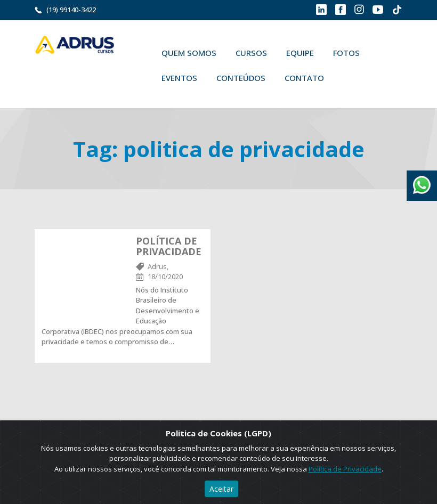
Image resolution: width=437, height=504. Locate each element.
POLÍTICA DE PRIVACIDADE (169, 246)
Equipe (300, 53)
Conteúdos (241, 78)
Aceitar (221, 489)
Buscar (349, 78)
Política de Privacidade (345, 469)
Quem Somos (189, 53)
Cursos (251, 53)
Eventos (179, 78)
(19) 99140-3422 (71, 10)
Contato (304, 78)
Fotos (346, 53)
